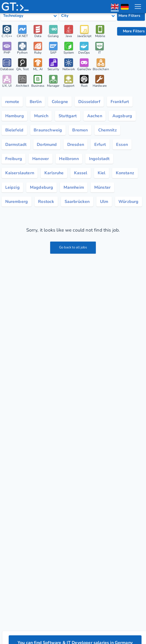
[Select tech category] (30, 16)
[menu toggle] (138, 7)
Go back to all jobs (73, 247)
